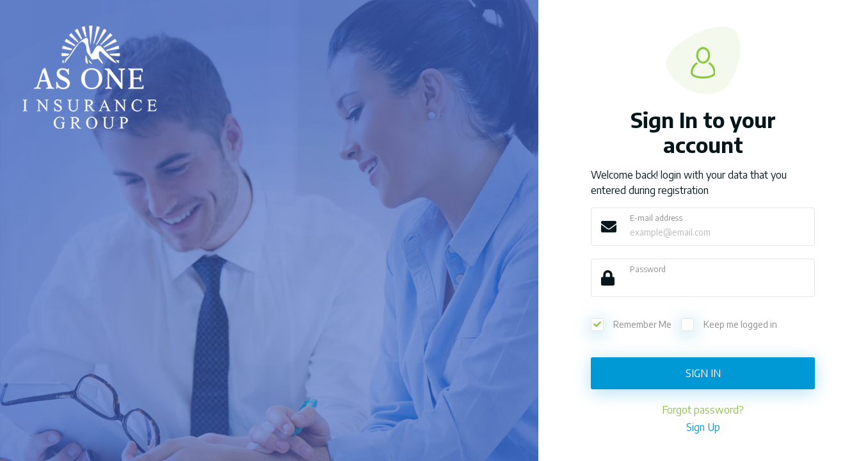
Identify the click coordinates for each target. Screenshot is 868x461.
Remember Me (631, 325)
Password (648, 269)
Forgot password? (703, 410)
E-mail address (656, 218)
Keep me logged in (729, 325)
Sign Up (703, 427)
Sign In (703, 373)
